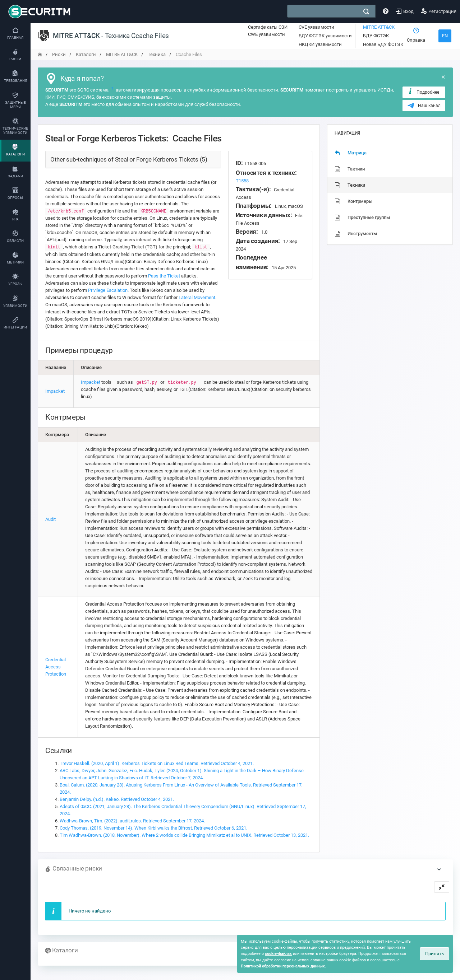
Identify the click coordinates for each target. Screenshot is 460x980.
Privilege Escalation (108, 290)
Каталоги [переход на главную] (86, 54)
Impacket (55, 391)
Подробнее (423, 92)
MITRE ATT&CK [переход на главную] (122, 54)
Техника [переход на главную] (157, 54)
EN (445, 36)
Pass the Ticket (164, 276)
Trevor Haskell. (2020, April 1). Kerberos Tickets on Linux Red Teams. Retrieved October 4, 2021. (157, 763)
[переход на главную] (40, 54)
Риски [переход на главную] (59, 54)
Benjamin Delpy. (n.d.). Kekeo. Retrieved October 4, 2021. (117, 799)
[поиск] (366, 11)
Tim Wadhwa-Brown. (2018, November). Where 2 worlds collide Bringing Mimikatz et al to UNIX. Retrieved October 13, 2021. (184, 835)
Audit (50, 519)
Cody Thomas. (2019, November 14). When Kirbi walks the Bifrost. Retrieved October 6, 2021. (153, 828)
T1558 (242, 181)
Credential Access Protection (56, 667)
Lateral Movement (197, 297)
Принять (434, 954)
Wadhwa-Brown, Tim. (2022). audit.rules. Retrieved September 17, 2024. (132, 821)
